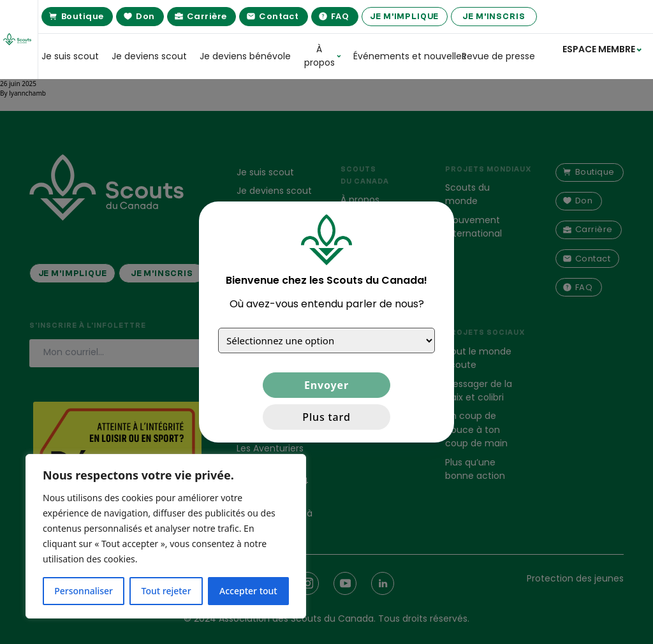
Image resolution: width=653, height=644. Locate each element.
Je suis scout (70, 56)
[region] (166, 536)
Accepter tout (248, 591)
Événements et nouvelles (401, 56)
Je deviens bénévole (245, 56)
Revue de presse (498, 56)
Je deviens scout (149, 56)
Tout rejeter (166, 591)
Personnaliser (84, 591)
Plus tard (326, 417)
